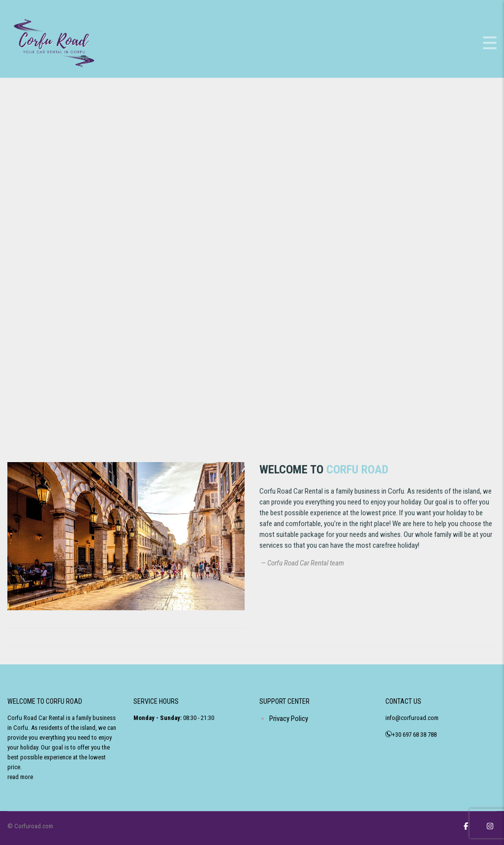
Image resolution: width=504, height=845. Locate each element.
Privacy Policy (289, 719)
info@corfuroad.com (412, 718)
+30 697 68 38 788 (414, 735)
